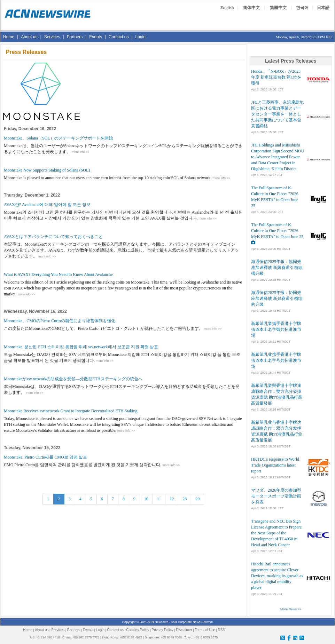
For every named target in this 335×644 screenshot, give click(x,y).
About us (29, 37)
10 (146, 499)
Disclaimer (184, 630)
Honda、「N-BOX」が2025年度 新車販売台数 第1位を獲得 (276, 77)
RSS (221, 630)
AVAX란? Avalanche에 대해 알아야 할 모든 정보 (47, 205)
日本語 (323, 8)
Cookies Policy (138, 630)
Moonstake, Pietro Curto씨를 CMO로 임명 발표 (45, 457)
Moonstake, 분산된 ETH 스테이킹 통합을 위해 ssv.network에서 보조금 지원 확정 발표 (81, 347)
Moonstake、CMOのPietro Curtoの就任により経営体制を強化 (60, 321)
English (227, 8)
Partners (75, 37)
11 (159, 499)
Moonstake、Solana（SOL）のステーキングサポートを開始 (58, 138)
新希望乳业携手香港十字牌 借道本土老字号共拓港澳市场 (276, 360)
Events (96, 37)
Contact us (119, 37)
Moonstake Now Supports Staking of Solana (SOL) (47, 170)
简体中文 (251, 8)
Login (141, 37)
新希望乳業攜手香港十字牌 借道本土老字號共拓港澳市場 (276, 329)
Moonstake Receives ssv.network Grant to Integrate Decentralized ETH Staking (71, 411)
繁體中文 (278, 8)
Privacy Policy (163, 630)
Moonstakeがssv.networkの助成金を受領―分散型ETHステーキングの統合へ (73, 379)
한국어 (302, 8)
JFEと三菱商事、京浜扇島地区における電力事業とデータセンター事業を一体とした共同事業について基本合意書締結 (277, 114)
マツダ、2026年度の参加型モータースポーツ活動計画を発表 (276, 496)
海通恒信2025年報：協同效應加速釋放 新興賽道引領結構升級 (277, 268)
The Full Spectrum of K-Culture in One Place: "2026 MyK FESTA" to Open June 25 (277, 231)
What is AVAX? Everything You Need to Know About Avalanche (58, 275)
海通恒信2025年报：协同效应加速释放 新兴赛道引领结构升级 (277, 299)
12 (172, 499)
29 (197, 499)
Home (9, 37)
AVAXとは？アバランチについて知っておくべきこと (53, 237)
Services (52, 37)
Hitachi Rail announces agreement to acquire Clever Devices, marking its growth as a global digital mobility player (277, 576)
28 (185, 499)
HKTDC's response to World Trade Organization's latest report (275, 465)
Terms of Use (205, 630)
